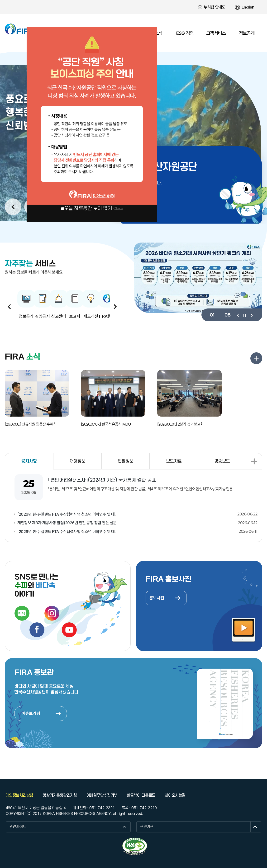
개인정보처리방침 (19, 795)
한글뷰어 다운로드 (141, 795)
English (248, 7)
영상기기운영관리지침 (60, 795)
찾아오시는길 (175, 795)
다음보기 (251, 315)
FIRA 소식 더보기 (256, 358)
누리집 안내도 (215, 7)
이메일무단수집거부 (102, 795)
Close (118, 209)
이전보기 (238, 315)
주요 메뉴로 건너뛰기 (133, 0)
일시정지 (245, 315)
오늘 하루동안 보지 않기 (88, 209)
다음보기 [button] (115, 307)
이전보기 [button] (13, 207)
